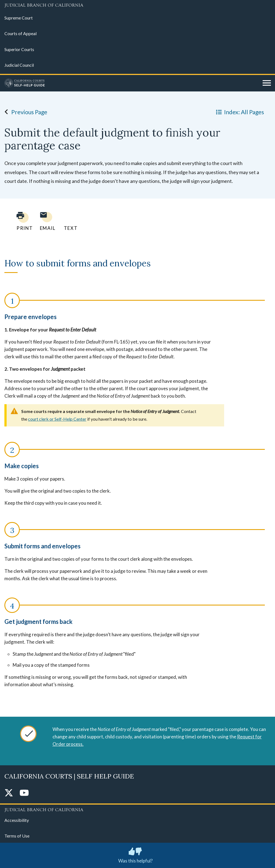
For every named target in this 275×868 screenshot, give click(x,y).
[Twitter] (9, 793)
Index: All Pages (239, 112)
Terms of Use (17, 836)
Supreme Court (19, 18)
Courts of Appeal (20, 33)
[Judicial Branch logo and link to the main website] (137, 5)
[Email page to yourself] (46, 221)
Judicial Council (19, 65)
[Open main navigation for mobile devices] (267, 83)
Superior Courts (19, 49)
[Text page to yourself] (69, 221)
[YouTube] (24, 793)
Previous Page (24, 112)
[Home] (131, 83)
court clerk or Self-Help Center (57, 419)
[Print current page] (21, 221)
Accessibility (17, 820)
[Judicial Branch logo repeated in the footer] (137, 809)
